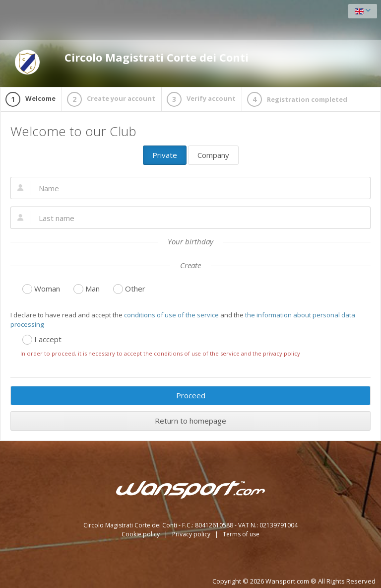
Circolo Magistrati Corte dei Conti (132, 62)
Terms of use (241, 534)
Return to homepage (190, 421)
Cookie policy (141, 534)
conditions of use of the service (171, 315)
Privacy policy (192, 534)
